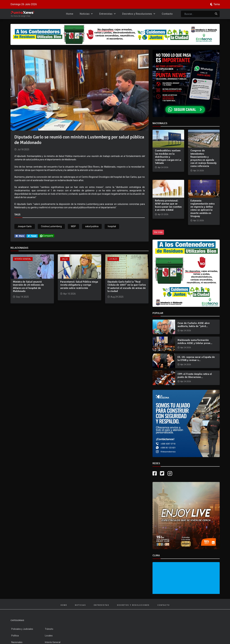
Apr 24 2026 (186, 331)
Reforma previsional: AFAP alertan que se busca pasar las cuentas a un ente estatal (168, 205)
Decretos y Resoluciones (139, 14)
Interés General (23, 259)
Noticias (86, 14)
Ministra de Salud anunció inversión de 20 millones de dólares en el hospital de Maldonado (28, 286)
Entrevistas (107, 14)
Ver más (158, 232)
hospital (112, 226)
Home (70, 14)
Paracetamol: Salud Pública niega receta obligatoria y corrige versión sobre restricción (79, 285)
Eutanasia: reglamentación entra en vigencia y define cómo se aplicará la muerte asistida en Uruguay (202, 208)
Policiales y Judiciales (22, 629)
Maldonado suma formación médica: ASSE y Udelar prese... (195, 342)
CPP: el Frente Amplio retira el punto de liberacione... (195, 376)
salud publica (92, 226)
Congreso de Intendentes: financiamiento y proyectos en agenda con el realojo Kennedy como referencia (204, 158)
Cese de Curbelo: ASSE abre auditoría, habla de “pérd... (194, 325)
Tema (217, 4)
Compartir (46, 236)
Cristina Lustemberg (51, 226)
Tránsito (49, 629)
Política (15, 636)
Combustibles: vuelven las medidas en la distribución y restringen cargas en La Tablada (168, 157)
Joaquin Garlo (25, 226)
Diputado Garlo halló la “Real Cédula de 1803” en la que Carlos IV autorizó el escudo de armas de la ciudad (127, 286)
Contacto (167, 14)
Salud (65, 259)
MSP (73, 226)
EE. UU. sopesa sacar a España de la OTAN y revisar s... (196, 359)
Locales (113, 259)
